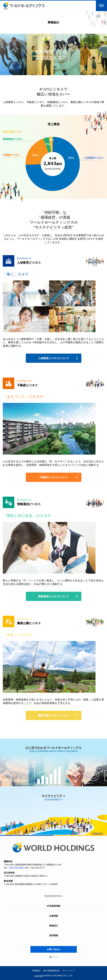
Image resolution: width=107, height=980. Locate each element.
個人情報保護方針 (52, 971)
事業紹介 (54, 926)
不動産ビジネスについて (54, 477)
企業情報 (54, 916)
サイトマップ (69, 971)
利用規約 (36, 971)
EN (56, 957)
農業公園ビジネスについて (54, 715)
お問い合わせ (54, 949)
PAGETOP (97, 834)
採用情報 (54, 936)
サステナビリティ (54, 896)
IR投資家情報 (54, 906)
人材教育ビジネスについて (54, 358)
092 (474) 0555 (16, 868)
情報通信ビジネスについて (54, 596)
